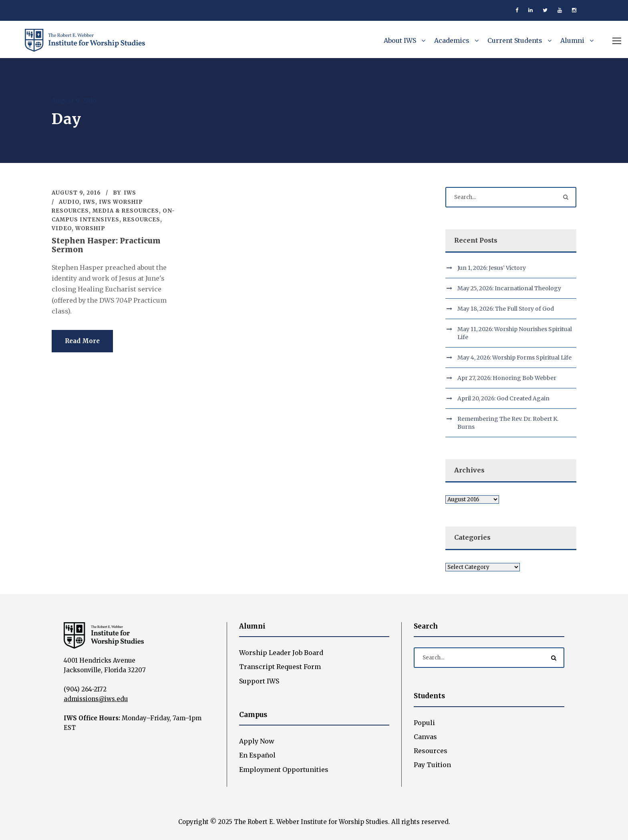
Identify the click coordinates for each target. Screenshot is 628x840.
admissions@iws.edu (96, 699)
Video (62, 228)
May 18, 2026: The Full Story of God (506, 309)
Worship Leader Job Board (281, 653)
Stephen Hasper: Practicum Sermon (106, 245)
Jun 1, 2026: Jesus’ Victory (492, 268)
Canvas (425, 737)
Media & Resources (126, 211)
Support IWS (259, 681)
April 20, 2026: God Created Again (503, 398)
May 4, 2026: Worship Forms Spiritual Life (514, 358)
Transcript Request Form (280, 667)
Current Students (515, 40)
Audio (69, 202)
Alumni (572, 40)
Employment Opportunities (284, 770)
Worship (90, 228)
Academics (452, 40)
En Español (257, 755)
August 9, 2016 (76, 193)
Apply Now (257, 741)
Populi (424, 723)
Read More (82, 341)
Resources (142, 220)
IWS (130, 193)
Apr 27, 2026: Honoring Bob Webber (507, 378)
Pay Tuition (432, 765)
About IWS (400, 40)
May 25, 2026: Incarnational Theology (509, 288)
